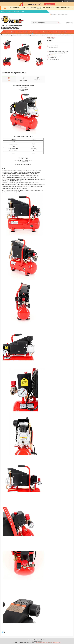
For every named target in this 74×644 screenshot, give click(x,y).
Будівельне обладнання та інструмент (31, 35)
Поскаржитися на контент (42, 643)
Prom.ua (45, 640)
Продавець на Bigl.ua (37, 641)
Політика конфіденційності (54, 643)
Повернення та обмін (61, 32)
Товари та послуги (23, 32)
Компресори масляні (55, 35)
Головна (7, 32)
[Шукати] (58, 23)
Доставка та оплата (48, 32)
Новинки (39, 32)
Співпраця (14, 32)
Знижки (32, 32)
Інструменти (17, 35)
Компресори (45, 35)
